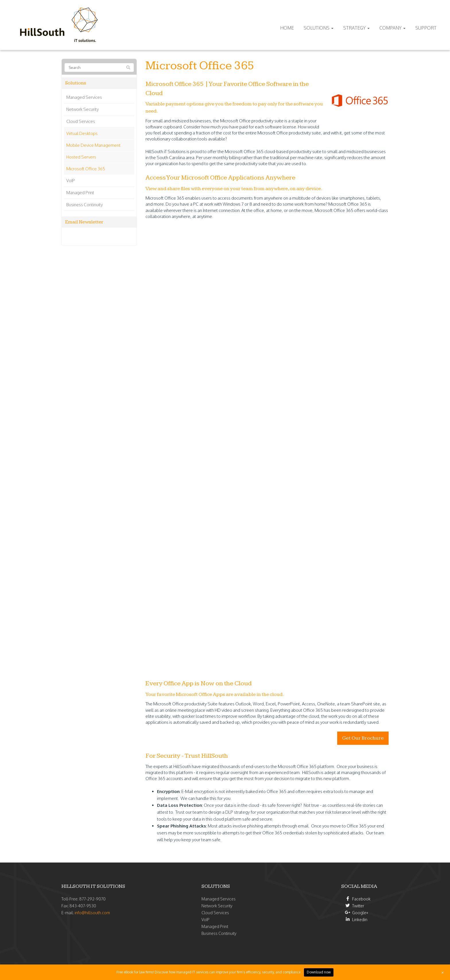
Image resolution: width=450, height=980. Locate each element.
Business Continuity (85, 205)
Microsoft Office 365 (86, 169)
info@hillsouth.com (92, 913)
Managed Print (80, 193)
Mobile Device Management (93, 145)
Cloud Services (81, 121)
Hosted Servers (81, 157)
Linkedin (360, 920)
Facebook (361, 899)
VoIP (71, 181)
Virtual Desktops (82, 133)
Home (287, 28)
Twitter (358, 906)
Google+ (360, 913)
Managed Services (84, 97)
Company (392, 28)
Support (426, 28)
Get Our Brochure (363, 738)
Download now (319, 972)
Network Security (83, 109)
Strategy (356, 28)
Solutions (319, 28)
